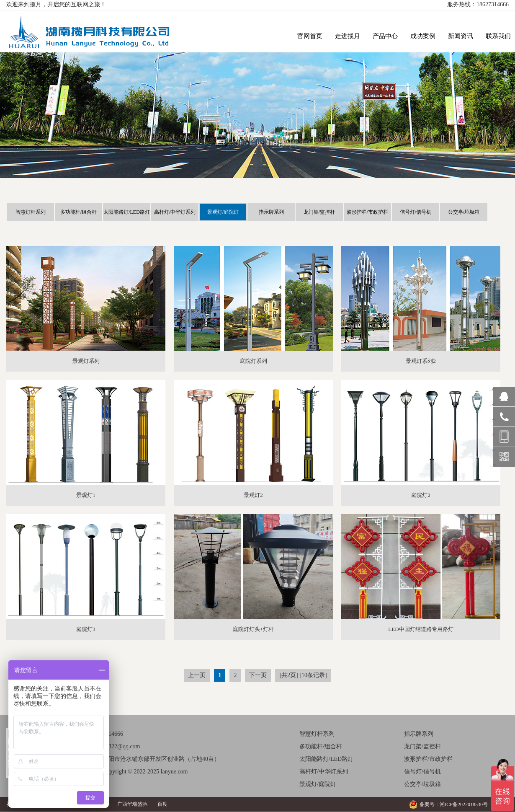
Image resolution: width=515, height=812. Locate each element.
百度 (162, 804)
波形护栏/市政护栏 (367, 212)
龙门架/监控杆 (319, 212)
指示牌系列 (271, 212)
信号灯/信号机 (416, 212)
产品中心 (385, 36)
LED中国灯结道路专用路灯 (421, 629)
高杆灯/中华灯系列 (175, 212)
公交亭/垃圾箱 (464, 212)
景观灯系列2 (421, 361)
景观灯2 (253, 495)
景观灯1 (86, 495)
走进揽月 (348, 36)
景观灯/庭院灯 (223, 212)
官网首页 (310, 36)
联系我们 (498, 36)
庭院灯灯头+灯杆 (253, 629)
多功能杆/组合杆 (79, 212)
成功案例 (423, 36)
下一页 (258, 675)
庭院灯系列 (254, 361)
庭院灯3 (86, 629)
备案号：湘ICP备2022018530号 (454, 804)
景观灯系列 (86, 361)
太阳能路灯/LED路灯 (127, 212)
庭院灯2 (421, 495)
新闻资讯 (461, 36)
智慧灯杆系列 (31, 212)
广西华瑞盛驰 (132, 804)
